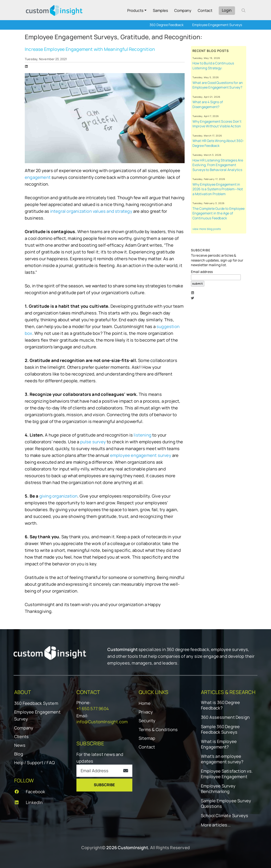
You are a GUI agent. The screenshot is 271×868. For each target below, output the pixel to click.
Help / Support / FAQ (34, 763)
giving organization (59, 496)
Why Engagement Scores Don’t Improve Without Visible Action (217, 124)
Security (147, 721)
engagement (38, 177)
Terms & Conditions (158, 730)
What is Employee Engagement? (219, 744)
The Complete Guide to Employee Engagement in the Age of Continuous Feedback (219, 213)
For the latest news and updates (100, 758)
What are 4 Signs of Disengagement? (208, 104)
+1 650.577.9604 (93, 709)
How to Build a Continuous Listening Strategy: (213, 66)
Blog (19, 754)
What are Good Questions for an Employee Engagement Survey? (218, 85)
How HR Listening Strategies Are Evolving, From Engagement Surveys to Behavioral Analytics (218, 165)
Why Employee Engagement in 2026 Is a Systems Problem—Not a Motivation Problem (218, 189)
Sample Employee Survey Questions (226, 804)
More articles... (216, 825)
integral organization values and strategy (92, 211)
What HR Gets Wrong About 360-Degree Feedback (218, 143)
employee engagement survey (141, 455)
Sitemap (147, 738)
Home (145, 703)
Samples (160, 10)
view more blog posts (207, 229)
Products (135, 10)
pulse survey (94, 442)
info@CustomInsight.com (102, 722)
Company (183, 10)
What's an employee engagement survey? (222, 759)
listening (142, 435)
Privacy (146, 712)
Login (227, 10)
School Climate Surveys (225, 816)
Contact (205, 10)
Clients (21, 737)
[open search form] (243, 10)
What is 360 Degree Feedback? (221, 705)
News (20, 745)
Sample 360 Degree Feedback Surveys (220, 729)
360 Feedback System (36, 703)
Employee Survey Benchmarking (218, 789)
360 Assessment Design (225, 717)
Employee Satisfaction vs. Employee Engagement (227, 774)
